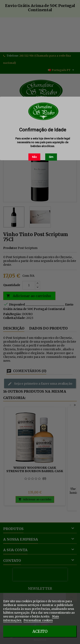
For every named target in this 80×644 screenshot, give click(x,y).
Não (34, 157)
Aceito (40, 631)
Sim (51, 157)
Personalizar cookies (38, 620)
